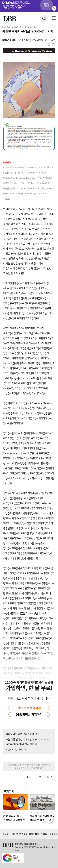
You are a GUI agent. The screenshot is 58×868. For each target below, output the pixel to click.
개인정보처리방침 (20, 834)
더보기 (48, 45)
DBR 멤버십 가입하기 (29, 714)
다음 (50, 777)
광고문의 (54, 834)
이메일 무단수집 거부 (38, 834)
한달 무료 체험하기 (29, 708)
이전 (28, 777)
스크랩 (53, 45)
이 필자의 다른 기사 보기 (16, 749)
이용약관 (6, 834)
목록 (39, 777)
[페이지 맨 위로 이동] (50, 820)
